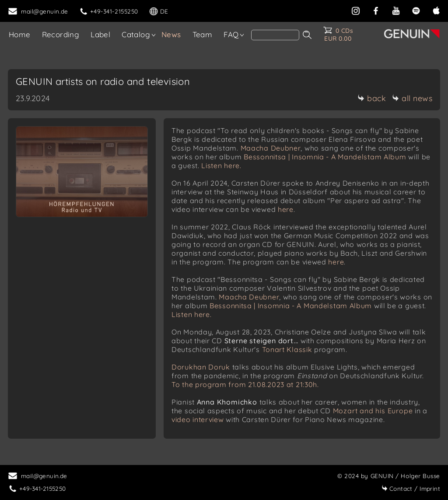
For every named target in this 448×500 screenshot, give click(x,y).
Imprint (411, 488)
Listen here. (221, 165)
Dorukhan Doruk (201, 367)
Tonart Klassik (287, 349)
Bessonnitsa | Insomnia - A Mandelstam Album (325, 157)
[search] (275, 35)
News (171, 34)
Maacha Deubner (271, 148)
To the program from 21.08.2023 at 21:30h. (245, 384)
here (286, 209)
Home (20, 34)
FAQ (231, 34)
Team (203, 34)
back (372, 98)
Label (100, 34)
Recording (61, 34)
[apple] (436, 10)
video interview (198, 419)
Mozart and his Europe (373, 411)
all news (412, 98)
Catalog (136, 34)
